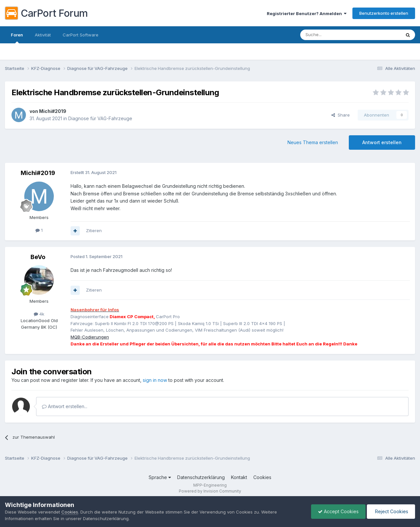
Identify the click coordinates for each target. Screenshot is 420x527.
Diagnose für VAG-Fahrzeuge (100, 118)
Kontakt (239, 477)
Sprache (160, 477)
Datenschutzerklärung (201, 477)
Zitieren (94, 231)
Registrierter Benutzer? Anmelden (307, 13)
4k (39, 314)
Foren (17, 38)
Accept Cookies (338, 511)
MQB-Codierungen (90, 337)
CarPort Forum (46, 13)
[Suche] (334, 35)
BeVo (38, 257)
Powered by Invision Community (210, 491)
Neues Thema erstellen (313, 142)
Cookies (262, 477)
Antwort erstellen (382, 142)
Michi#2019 (53, 111)
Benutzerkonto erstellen (384, 13)
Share (341, 115)
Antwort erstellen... (65, 406)
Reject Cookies (391, 511)
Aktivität (43, 35)
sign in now (155, 380)
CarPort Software (81, 35)
